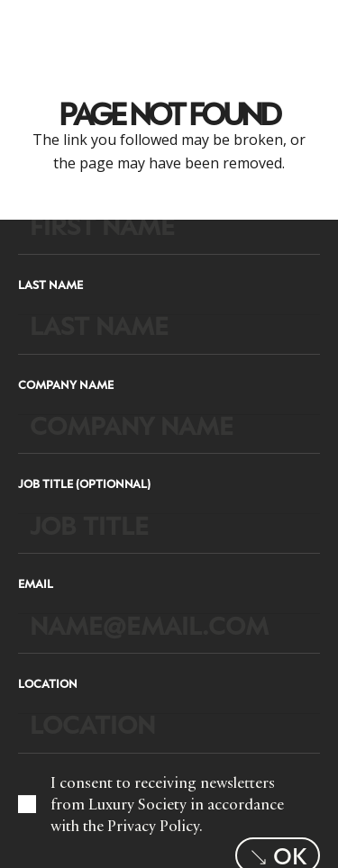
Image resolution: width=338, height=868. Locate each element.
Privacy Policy (153, 826)
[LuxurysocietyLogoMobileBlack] (41, 27)
